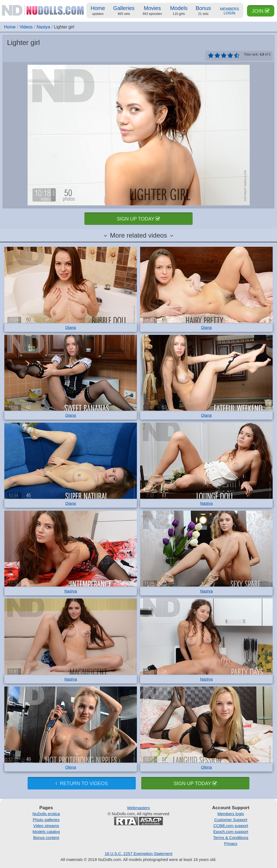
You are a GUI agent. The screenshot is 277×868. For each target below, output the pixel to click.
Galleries (124, 11)
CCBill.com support (231, 826)
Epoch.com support (231, 832)
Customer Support (231, 820)
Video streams (46, 826)
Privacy (231, 843)
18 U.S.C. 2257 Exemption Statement (138, 854)
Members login (231, 814)
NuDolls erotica (46, 814)
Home (98, 11)
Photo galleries (46, 820)
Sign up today (138, 219)
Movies (152, 11)
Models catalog (46, 832)
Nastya (43, 27)
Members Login (230, 11)
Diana (70, 327)
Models (179, 11)
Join (261, 11)
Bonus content (46, 838)
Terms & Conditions (231, 838)
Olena (71, 767)
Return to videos (82, 783)
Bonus (203, 11)
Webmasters (138, 808)
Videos (26, 27)
